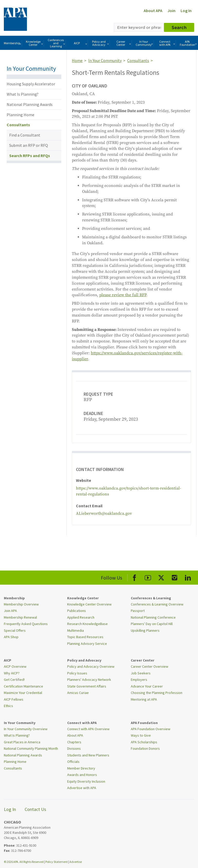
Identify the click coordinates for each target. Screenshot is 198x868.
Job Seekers (141, 673)
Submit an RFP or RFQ (29, 145)
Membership (13, 43)
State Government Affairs (87, 686)
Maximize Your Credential (23, 693)
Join (171, 11)
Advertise (76, 862)
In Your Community (145, 43)
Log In (186, 11)
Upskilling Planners (145, 630)
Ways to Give (141, 735)
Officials (73, 762)
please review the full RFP (123, 295)
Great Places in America (22, 742)
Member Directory (81, 768)
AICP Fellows (14, 699)
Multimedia (76, 630)
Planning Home (21, 115)
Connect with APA (167, 43)
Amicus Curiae (78, 693)
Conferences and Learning (57, 43)
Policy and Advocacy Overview (91, 666)
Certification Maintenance (23, 686)
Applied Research (81, 617)
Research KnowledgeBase (87, 624)
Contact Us (35, 809)
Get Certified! (14, 680)
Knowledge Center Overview (89, 604)
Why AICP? (12, 673)
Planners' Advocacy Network (89, 680)
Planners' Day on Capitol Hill (152, 624)
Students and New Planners (88, 755)
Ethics (8, 706)
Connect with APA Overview (88, 729)
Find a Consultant (25, 135)
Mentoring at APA (144, 699)
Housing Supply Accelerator (31, 84)
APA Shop (11, 637)
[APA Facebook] (135, 577)
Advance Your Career (147, 686)
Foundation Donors (145, 748)
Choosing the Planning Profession (157, 693)
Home (77, 60)
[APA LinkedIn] (188, 577)
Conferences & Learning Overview (157, 604)
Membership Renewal (20, 617)
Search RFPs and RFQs (30, 156)
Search (179, 27)
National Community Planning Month (31, 748)
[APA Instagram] (175, 577)
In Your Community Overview (26, 729)
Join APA (10, 611)
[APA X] (161, 577)
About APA (153, 11)
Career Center (124, 43)
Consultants (18, 125)
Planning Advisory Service (87, 644)
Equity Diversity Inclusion (86, 781)
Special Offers (15, 630)
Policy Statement (57, 862)
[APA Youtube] (148, 577)
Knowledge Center (35, 43)
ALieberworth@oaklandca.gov (104, 513)
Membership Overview (21, 604)
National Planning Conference (153, 617)
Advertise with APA (82, 788)
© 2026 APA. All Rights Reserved (24, 862)
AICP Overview (15, 666)
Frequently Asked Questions (26, 624)
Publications (77, 611)
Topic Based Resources (85, 637)
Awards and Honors (82, 775)
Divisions (74, 748)
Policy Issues (77, 673)
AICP (81, 43)
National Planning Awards (30, 104)
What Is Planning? (23, 94)
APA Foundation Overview (151, 729)
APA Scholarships (144, 742)
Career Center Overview (150, 666)
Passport (138, 611)
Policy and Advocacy (101, 43)
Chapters (74, 742)
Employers (139, 680)
